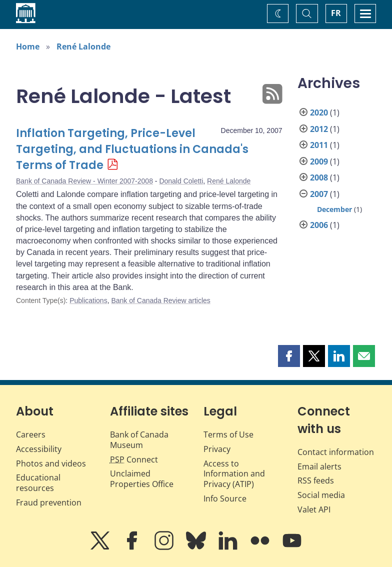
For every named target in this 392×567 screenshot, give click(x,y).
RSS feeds (316, 480)
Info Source (225, 498)
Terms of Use (228, 434)
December (334, 209)
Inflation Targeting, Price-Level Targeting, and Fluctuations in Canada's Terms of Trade (132, 149)
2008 (319, 177)
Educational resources (38, 483)
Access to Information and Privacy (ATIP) (234, 474)
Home (28, 46)
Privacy (217, 449)
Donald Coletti (181, 181)
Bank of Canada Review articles (160, 300)
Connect (134, 459)
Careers (31, 434)
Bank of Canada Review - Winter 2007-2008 (84, 181)
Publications (88, 300)
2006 (319, 225)
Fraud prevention (49, 502)
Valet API (314, 509)
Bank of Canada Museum (139, 440)
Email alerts (319, 466)
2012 (319, 129)
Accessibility (39, 449)
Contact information (336, 452)
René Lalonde (83, 46)
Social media (321, 495)
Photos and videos (51, 463)
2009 (319, 161)
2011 (319, 145)
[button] (289, 356)
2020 (319, 112)
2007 (319, 194)
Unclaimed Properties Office (142, 479)
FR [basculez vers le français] (336, 13)
